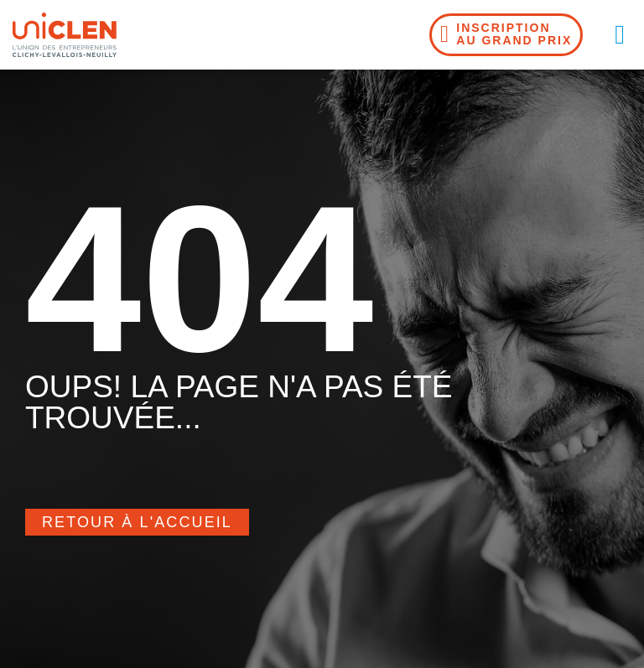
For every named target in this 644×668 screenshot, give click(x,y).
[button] (620, 34)
